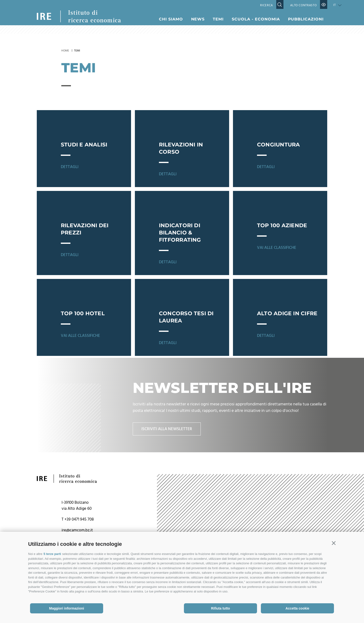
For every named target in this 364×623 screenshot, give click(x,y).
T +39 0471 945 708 (78, 521)
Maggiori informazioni (66, 608)
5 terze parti (52, 554)
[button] (334, 543)
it (334, 5)
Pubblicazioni (306, 19)
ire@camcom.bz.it (77, 532)
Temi (218, 19)
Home (65, 51)
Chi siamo (171, 19)
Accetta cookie (298, 608)
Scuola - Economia (256, 19)
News (198, 19)
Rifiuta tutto (221, 608)
